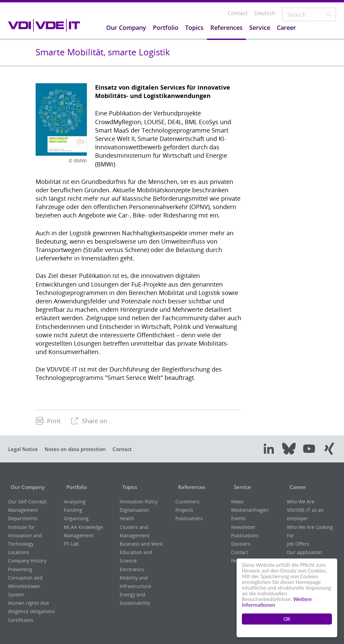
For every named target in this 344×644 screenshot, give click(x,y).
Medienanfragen (250, 510)
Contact (133, 449)
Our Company (27, 487)
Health (127, 518)
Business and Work (141, 544)
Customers (187, 502)
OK (287, 619)
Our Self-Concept (27, 502)
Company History (27, 561)
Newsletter (243, 527)
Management (23, 510)
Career (296, 487)
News (237, 502)
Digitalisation (134, 510)
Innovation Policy (139, 502)
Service (241, 487)
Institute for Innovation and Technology (25, 535)
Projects (184, 510)
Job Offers (298, 544)
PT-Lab (71, 544)
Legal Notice (25, 449)
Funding (73, 510)
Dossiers (241, 544)
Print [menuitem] (48, 421)
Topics (128, 487)
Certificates (21, 620)
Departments (23, 518)
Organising (76, 518)
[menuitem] (48, 421)
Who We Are (301, 502)
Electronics (132, 569)
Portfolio (76, 487)
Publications (189, 518)
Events (239, 518)
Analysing (75, 502)
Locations (19, 552)
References (190, 487)
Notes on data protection (81, 449)
